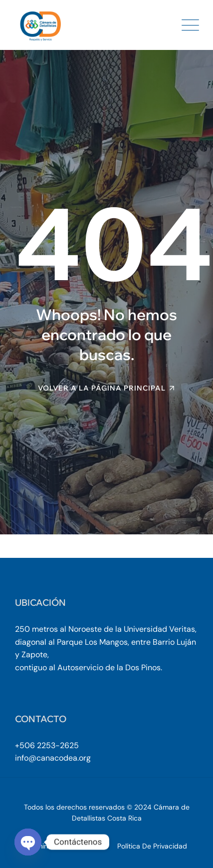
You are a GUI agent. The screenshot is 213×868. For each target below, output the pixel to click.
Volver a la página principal (102, 388)
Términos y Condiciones (65, 846)
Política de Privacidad (152, 846)
